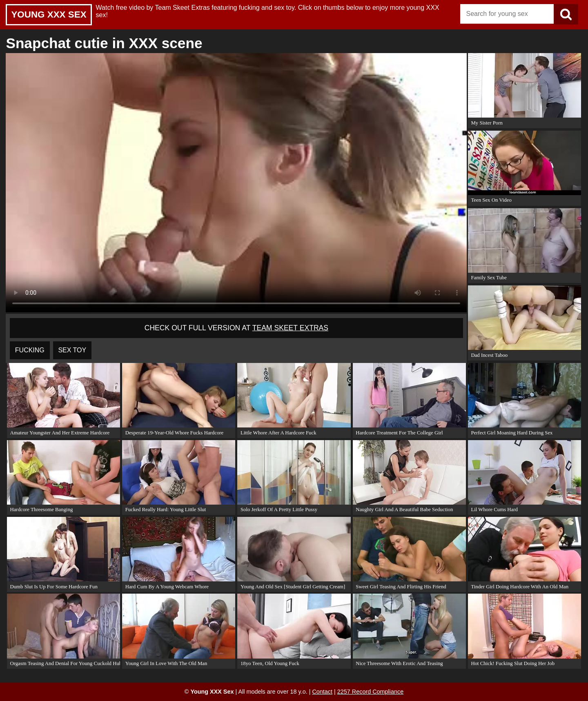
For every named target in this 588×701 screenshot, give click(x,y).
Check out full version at (236, 328)
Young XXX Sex (49, 14)
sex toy (72, 350)
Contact (322, 692)
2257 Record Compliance (370, 692)
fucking (30, 350)
